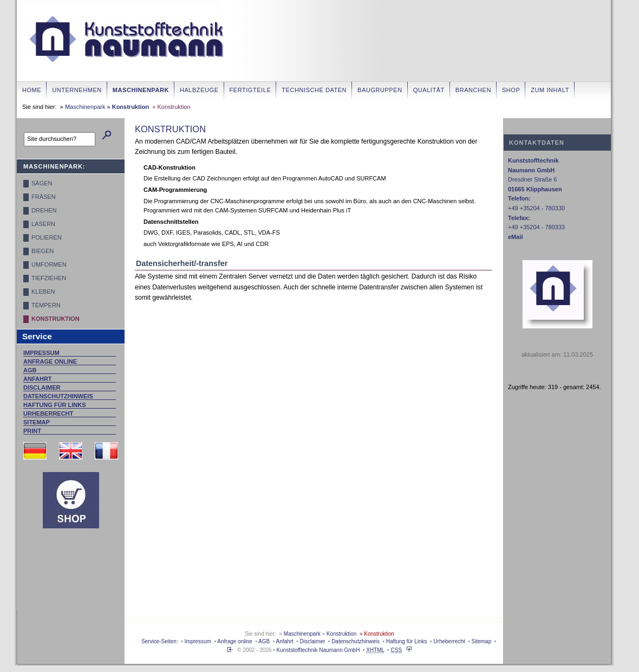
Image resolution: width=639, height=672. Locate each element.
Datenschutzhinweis (58, 396)
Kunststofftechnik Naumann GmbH (318, 650)
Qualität (429, 90)
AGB (30, 370)
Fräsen (44, 197)
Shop (511, 90)
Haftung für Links (55, 405)
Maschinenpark (141, 90)
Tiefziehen (49, 278)
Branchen (473, 90)
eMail (516, 237)
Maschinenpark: (54, 166)
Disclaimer (42, 387)
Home (32, 90)
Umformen (49, 264)
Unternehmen (77, 90)
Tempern (46, 305)
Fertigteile (250, 90)
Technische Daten (314, 90)
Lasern (43, 224)
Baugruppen (380, 90)
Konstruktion (131, 107)
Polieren (47, 237)
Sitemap (37, 422)
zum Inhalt (550, 90)
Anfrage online (50, 361)
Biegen (43, 251)
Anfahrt (38, 379)
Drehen (44, 210)
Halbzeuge (199, 90)
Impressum (41, 353)
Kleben (43, 292)
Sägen (42, 183)
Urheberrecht (48, 413)
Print (32, 431)
